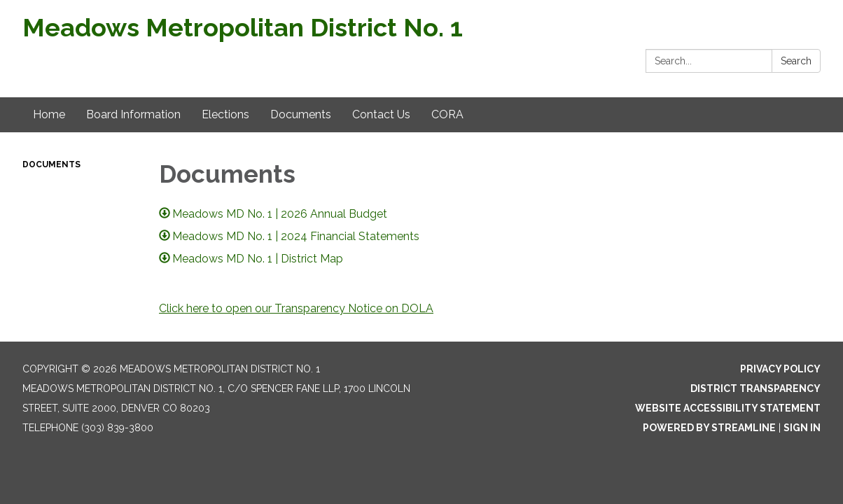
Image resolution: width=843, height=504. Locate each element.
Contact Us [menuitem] (381, 114)
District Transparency (755, 388)
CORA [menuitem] (447, 114)
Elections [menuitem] (225, 114)
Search (796, 61)
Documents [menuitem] (301, 114)
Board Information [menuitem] (133, 114)
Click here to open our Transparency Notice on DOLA (296, 308)
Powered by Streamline (709, 428)
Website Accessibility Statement (728, 408)
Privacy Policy (780, 369)
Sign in (802, 428)
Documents (51, 164)
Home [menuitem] (49, 114)
